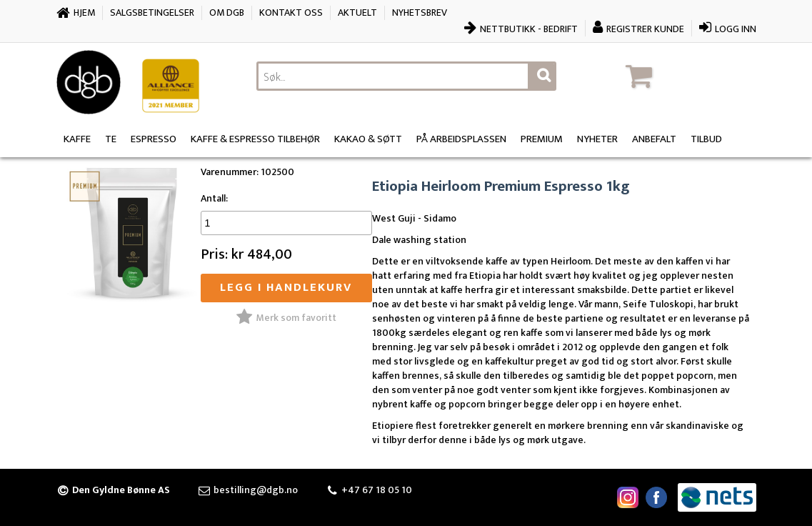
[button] (688, 76)
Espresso (154, 139)
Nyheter (597, 139)
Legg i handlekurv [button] (286, 287)
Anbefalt (654, 139)
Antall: (214, 198)
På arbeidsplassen (461, 139)
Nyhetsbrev (420, 13)
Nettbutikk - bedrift (529, 29)
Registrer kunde (645, 29)
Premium (542, 139)
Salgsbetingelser (152, 13)
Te (111, 139)
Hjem (84, 13)
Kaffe (77, 139)
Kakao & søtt (368, 139)
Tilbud (706, 139)
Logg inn (736, 29)
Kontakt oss (291, 13)
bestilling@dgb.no (256, 490)
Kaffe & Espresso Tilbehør (255, 139)
